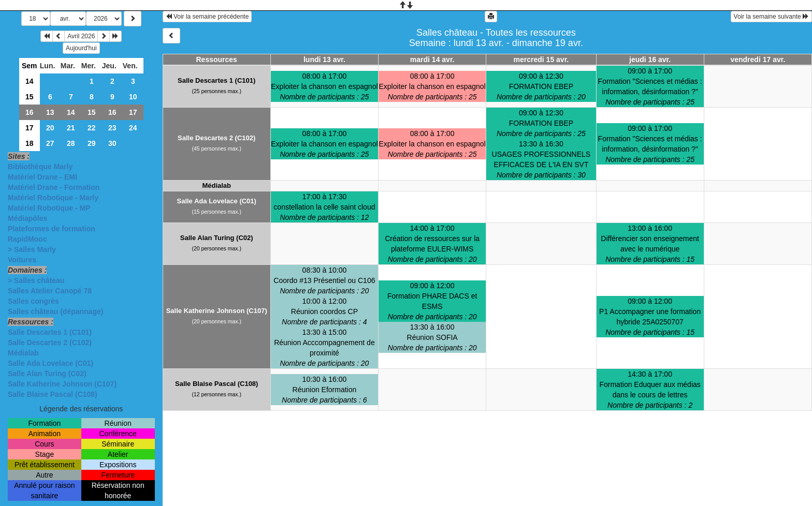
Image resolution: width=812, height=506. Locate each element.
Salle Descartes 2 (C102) (50, 343)
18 (30, 143)
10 (133, 97)
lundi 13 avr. (324, 59)
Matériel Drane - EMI (42, 177)
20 (50, 128)
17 (133, 112)
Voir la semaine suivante (771, 17)
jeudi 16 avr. (650, 59)
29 (92, 143)
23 (112, 128)
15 (30, 97)
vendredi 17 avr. (758, 59)
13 (50, 112)
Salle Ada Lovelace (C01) (50, 363)
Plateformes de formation (52, 229)
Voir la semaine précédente (207, 17)
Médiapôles (27, 218)
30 (112, 143)
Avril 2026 (81, 36)
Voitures (22, 260)
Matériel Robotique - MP (49, 208)
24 (133, 128)
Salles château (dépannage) (55, 311)
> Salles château (36, 280)
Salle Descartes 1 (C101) (50, 332)
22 (92, 128)
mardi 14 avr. (432, 59)
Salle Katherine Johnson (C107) (62, 384)
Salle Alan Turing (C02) (47, 374)
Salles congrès (33, 301)
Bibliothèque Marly (40, 167)
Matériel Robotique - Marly (53, 198)
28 (71, 143)
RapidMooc (27, 239)
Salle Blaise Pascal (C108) (53, 394)
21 (71, 128)
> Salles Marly (32, 249)
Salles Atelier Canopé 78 (50, 291)
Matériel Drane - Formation (54, 187)
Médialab (23, 353)
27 (50, 143)
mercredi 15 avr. (541, 59)
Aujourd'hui (81, 48)
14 (30, 81)
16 (30, 112)
